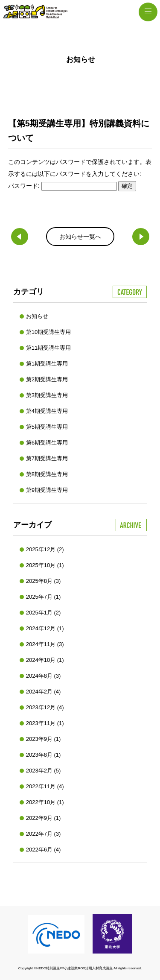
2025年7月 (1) (44, 597)
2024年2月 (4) (44, 692)
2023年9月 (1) (44, 739)
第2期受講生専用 (47, 379)
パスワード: (63, 186)
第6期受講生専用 (47, 443)
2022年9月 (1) (44, 818)
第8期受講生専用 (47, 474)
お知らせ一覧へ (80, 237)
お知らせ (37, 316)
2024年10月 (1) (45, 660)
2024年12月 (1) (45, 628)
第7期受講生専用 (47, 458)
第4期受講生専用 (47, 411)
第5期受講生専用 (47, 427)
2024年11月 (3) (45, 644)
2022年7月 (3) (44, 834)
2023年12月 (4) (45, 707)
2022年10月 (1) (45, 802)
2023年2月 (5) (44, 771)
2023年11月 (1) (45, 723)
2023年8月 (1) (44, 755)
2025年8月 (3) (44, 581)
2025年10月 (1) (45, 565)
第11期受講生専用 (48, 348)
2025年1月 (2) (44, 613)
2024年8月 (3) (44, 676)
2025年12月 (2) (45, 549)
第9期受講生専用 (47, 490)
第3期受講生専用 (47, 395)
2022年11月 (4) (45, 786)
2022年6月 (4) (44, 850)
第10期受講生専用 (48, 332)
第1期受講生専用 (47, 364)
